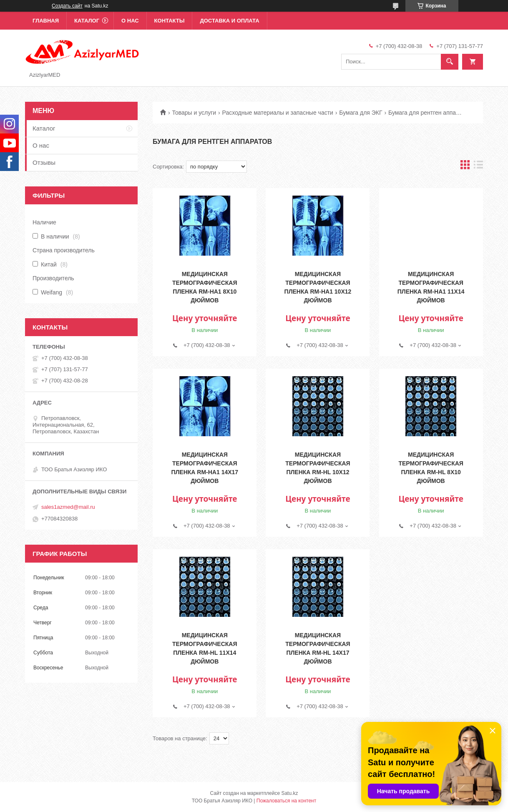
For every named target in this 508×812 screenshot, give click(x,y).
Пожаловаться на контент (286, 801)
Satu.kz (289, 793)
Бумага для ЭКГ (361, 113)
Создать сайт (67, 6)
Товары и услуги (194, 113)
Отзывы (44, 162)
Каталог (87, 21)
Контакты (170, 21)
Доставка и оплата (229, 21)
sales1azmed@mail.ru (68, 507)
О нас (130, 21)
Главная (46, 21)
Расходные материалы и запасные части (278, 113)
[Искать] (450, 62)
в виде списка (478, 167)
